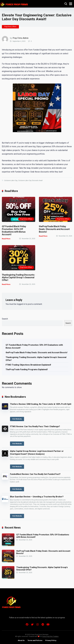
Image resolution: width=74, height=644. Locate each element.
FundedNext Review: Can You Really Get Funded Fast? (35, 474)
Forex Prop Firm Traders (50, 636)
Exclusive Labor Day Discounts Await (30, 180)
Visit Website (17, 419)
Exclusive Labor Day (11, 180)
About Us (21, 640)
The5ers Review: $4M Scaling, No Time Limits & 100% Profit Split (41, 404)
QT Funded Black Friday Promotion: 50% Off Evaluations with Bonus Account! (14, 230)
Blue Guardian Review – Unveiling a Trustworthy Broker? (37, 497)
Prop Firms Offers (10, 27)
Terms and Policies (35, 640)
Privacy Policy (51, 640)
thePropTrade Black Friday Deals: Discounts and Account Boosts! (54, 229)
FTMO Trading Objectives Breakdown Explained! (28, 365)
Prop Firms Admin (21, 38)
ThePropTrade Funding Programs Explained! (27, 369)
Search (5, 319)
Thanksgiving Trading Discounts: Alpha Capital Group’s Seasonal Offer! (18, 277)
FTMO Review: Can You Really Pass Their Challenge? (35, 426)
